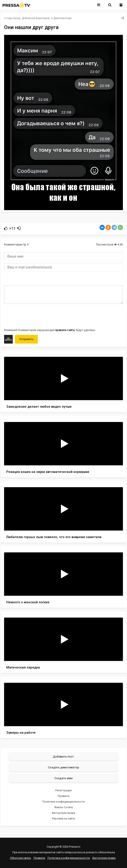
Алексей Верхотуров (37, 18)
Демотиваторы (63, 18)
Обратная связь (21, 858)
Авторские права (63, 813)
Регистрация (63, 790)
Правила (63, 796)
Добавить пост (63, 756)
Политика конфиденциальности (63, 802)
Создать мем (63, 778)
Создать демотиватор (63, 767)
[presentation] (37, 316)
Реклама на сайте (63, 819)
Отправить (26, 339)
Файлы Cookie (63, 807)
